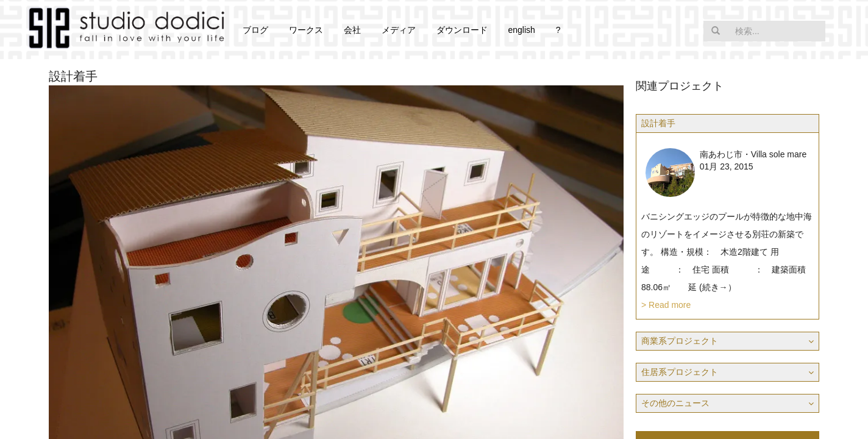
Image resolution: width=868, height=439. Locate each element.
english (521, 30)
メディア (399, 30)
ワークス (306, 30)
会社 (352, 30)
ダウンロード (462, 30)
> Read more (666, 305)
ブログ (255, 30)
